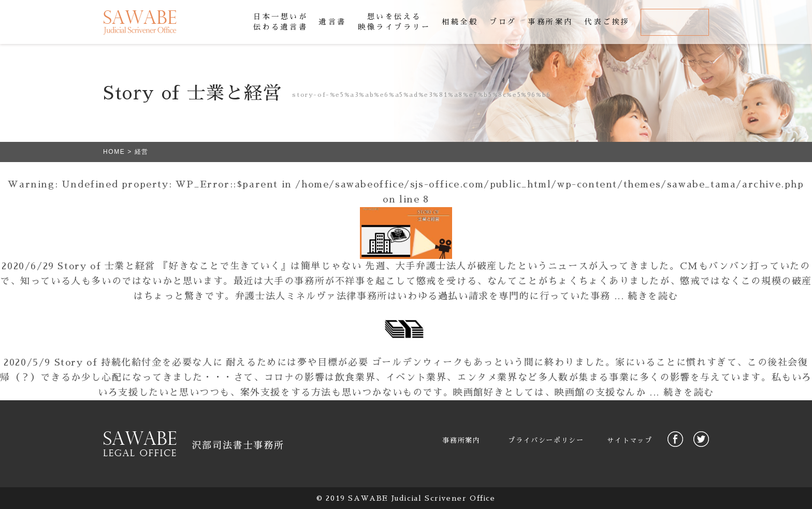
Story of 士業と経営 (106, 266)
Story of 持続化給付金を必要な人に (139, 362)
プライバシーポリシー (546, 440)
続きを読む (653, 296)
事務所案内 (461, 440)
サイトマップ (630, 440)
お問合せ (675, 22)
